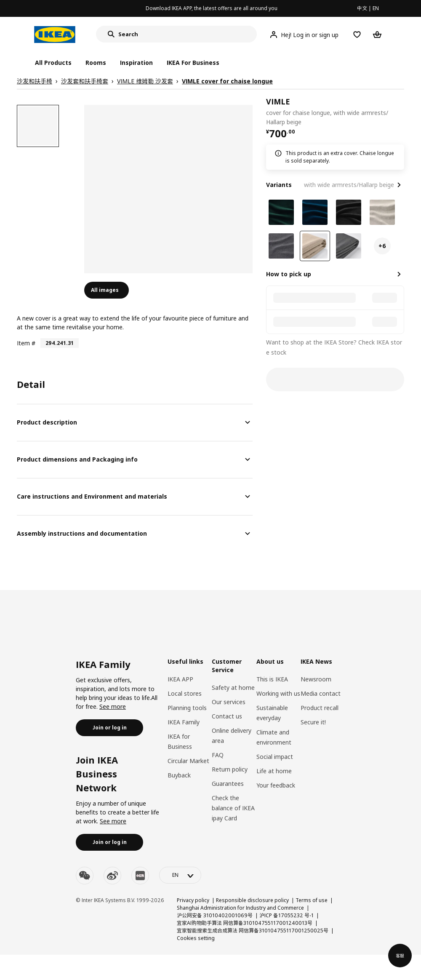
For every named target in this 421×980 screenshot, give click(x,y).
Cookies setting (196, 938)
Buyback (179, 775)
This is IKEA (272, 679)
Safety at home (233, 688)
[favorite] (401, 112)
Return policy (230, 769)
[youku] (140, 876)
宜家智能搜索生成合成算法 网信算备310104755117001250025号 (253, 931)
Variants (279, 185)
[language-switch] (180, 875)
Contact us (227, 716)
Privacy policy (193, 900)
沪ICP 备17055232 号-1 (286, 915)
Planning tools (187, 708)
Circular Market (188, 761)
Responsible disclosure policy (252, 900)
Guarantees (228, 784)
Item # (26, 343)
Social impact (275, 757)
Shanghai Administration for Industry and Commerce (240, 908)
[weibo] (112, 876)
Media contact (321, 693)
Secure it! (313, 722)
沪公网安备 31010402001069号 (215, 915)
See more (113, 706)
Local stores (185, 693)
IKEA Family (184, 722)
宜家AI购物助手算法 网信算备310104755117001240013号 (245, 923)
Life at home (274, 771)
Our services (229, 702)
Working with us (278, 693)
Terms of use (312, 900)
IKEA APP (180, 679)
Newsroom (316, 679)
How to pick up (289, 274)
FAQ (218, 755)
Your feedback (276, 785)
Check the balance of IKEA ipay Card (233, 808)
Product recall (320, 708)
